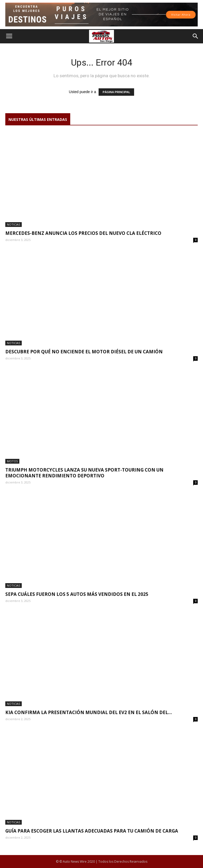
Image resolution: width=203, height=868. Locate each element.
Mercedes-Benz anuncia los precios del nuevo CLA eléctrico (83, 233)
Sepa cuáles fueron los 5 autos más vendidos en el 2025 (77, 594)
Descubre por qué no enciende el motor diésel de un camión (84, 352)
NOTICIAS (14, 224)
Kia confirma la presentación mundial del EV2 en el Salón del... (89, 712)
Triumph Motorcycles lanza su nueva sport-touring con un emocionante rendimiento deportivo (84, 473)
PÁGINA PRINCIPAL (116, 92)
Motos (12, 461)
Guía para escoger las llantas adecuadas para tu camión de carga (92, 831)
